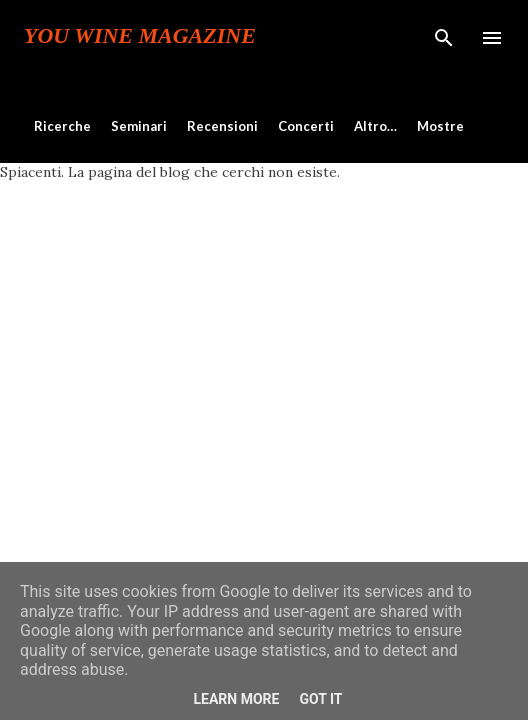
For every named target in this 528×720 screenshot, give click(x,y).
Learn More (236, 699)
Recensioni (222, 126)
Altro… (375, 126)
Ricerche (62, 126)
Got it (320, 699)
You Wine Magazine (140, 36)
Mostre (440, 126)
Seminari (139, 126)
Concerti (306, 126)
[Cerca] (444, 36)
